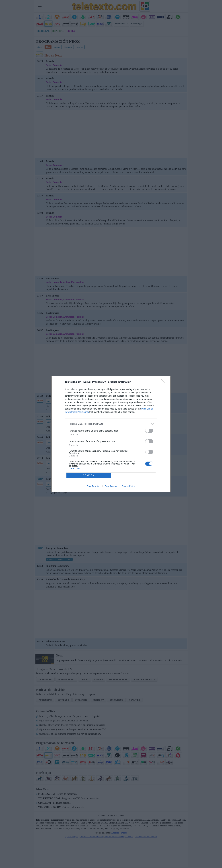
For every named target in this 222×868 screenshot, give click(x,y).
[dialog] (111, 434)
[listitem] (111, 424)
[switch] (149, 431)
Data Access (111, 486)
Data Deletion (94, 486)
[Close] (164, 382)
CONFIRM (89, 475)
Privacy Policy (128, 486)
